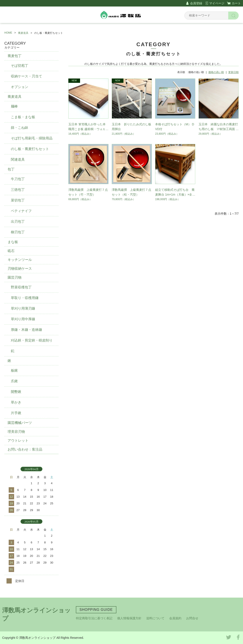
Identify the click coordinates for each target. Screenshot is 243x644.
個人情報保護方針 (129, 618)
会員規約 (175, 618)
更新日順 (233, 72)
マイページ (217, 3)
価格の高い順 (216, 72)
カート (236, 3)
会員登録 (196, 3)
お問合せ (192, 618)
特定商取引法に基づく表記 (94, 618)
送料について (155, 618)
